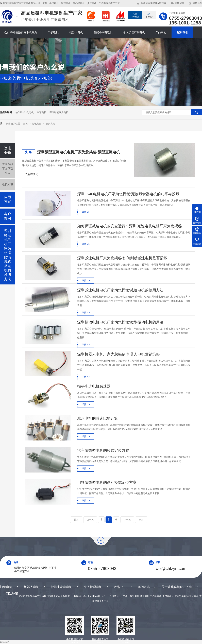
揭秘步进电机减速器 (94, 386)
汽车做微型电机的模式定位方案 (103, 450)
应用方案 (8, 199)
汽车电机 (42, 112)
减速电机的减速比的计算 (98, 418)
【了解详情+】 (31, 174)
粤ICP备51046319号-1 (94, 596)
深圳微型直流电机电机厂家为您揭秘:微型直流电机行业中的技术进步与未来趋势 (82, 152)
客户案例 (8, 216)
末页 (141, 520)
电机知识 (8, 184)
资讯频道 (37, 124)
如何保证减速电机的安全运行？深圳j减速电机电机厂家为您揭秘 (130, 226)
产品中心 (161, 32)
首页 (26, 124)
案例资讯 (182, 32)
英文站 (149, 15)
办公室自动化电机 (24, 112)
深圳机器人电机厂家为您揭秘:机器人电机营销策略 (119, 354)
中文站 (135, 15)
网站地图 (197, 3)
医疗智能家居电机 (59, 112)
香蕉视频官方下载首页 (21, 32)
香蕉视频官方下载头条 (8, 168)
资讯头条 (50, 124)
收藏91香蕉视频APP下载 (154, 3)
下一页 (127, 520)
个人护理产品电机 (134, 32)
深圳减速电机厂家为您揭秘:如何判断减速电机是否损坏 (122, 258)
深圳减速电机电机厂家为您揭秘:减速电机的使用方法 (120, 290)
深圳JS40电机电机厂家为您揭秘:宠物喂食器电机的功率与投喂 (128, 194)
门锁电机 (53, 32)
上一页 (90, 520)
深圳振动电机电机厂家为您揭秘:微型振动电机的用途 (120, 322)
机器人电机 (76, 32)
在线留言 (179, 3)
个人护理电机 (93, 587)
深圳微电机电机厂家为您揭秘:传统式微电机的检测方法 (8, 255)
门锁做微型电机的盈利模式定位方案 (107, 482)
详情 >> (86, 212)
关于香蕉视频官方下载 (177, 587)
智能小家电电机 (103, 32)
